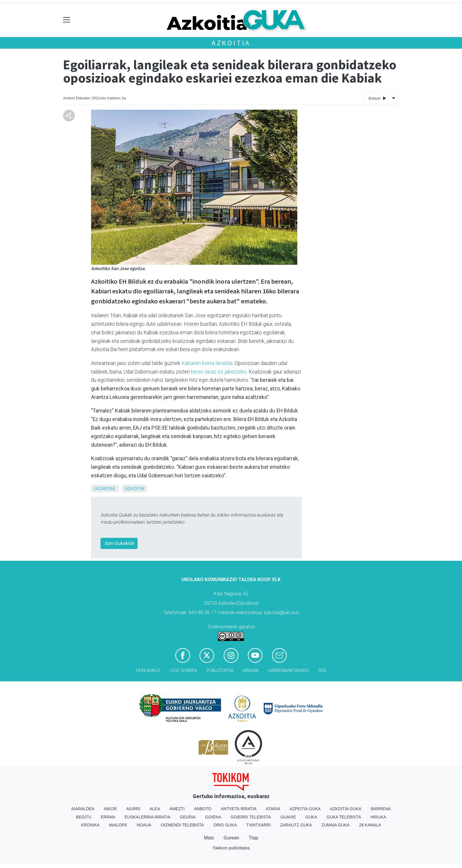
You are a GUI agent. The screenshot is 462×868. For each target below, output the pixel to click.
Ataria (273, 809)
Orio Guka (225, 825)
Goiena (213, 817)
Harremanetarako (288, 671)
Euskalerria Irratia (147, 817)
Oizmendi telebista (183, 825)
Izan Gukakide (119, 543)
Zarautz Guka (296, 825)
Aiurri (133, 809)
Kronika (90, 825)
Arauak (251, 671)
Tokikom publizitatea (231, 848)
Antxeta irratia (239, 809)
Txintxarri (259, 825)
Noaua (144, 825)
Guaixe (288, 817)
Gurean (231, 838)
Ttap (253, 838)
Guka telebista (344, 817)
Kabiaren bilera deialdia (207, 363)
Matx (209, 838)
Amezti (177, 809)
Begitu (84, 817)
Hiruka (378, 817)
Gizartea (104, 489)
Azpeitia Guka (305, 809)
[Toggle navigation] (67, 20)
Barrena (381, 809)
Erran (108, 817)
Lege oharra (183, 671)
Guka (311, 817)
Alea (155, 809)
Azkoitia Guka (346, 809)
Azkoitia (231, 43)
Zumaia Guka (336, 825)
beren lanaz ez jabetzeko (219, 372)
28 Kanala (370, 825)
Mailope (118, 825)
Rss (322, 671)
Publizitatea (220, 671)
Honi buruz (148, 671)
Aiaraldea (83, 809)
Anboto (203, 809)
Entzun (377, 98)
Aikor (110, 809)
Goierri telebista (251, 817)
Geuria (188, 817)
